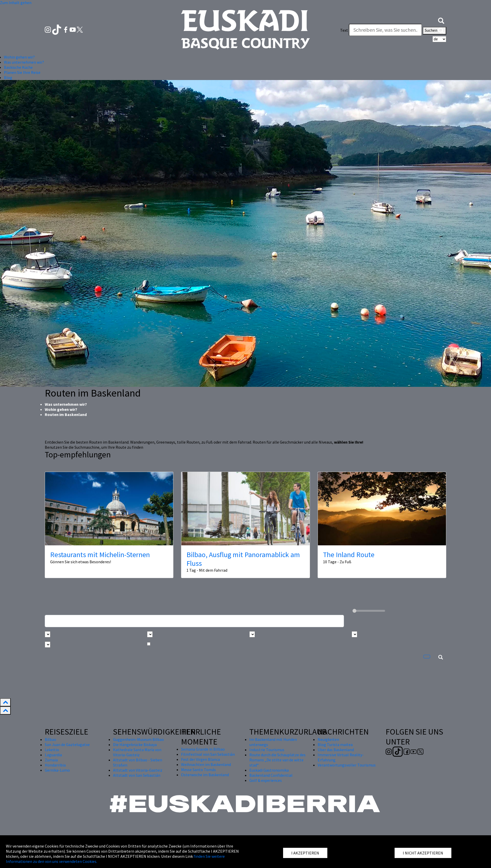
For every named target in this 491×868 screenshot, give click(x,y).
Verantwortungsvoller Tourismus (347, 765)
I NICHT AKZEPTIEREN (423, 853)
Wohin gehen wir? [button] (19, 57)
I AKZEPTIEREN (305, 853)
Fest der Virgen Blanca (200, 759)
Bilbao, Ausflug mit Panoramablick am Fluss (243, 559)
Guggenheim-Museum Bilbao (138, 739)
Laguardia (53, 755)
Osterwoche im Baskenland (205, 775)
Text (344, 30)
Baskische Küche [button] (18, 67)
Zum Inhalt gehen (16, 3)
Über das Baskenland (336, 750)
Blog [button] (8, 77)
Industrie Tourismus (267, 750)
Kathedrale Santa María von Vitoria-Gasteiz (137, 752)
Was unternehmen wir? (66, 404)
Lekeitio (52, 750)
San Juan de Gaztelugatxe (67, 745)
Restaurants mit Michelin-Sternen (100, 555)
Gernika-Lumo (57, 770)
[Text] (385, 30)
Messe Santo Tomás (198, 770)
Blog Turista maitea (335, 745)
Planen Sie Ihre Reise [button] (22, 72)
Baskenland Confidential (271, 775)
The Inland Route (349, 555)
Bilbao (51, 739)
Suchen (434, 31)
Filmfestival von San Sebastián (208, 754)
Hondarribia (55, 765)
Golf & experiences (266, 780)
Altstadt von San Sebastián (137, 775)
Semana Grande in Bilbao (203, 749)
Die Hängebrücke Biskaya (135, 745)
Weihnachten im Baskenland (206, 764)
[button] (441, 20)
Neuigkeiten (328, 739)
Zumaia (51, 760)
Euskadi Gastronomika (269, 770)
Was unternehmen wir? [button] (24, 62)
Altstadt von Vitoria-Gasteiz (138, 770)
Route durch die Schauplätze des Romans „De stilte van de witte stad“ (277, 760)
